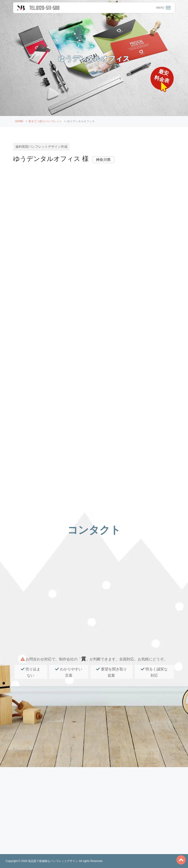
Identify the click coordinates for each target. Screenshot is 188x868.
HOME (19, 121)
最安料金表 (162, 76)
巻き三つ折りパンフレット (45, 121)
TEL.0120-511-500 (44, 8)
